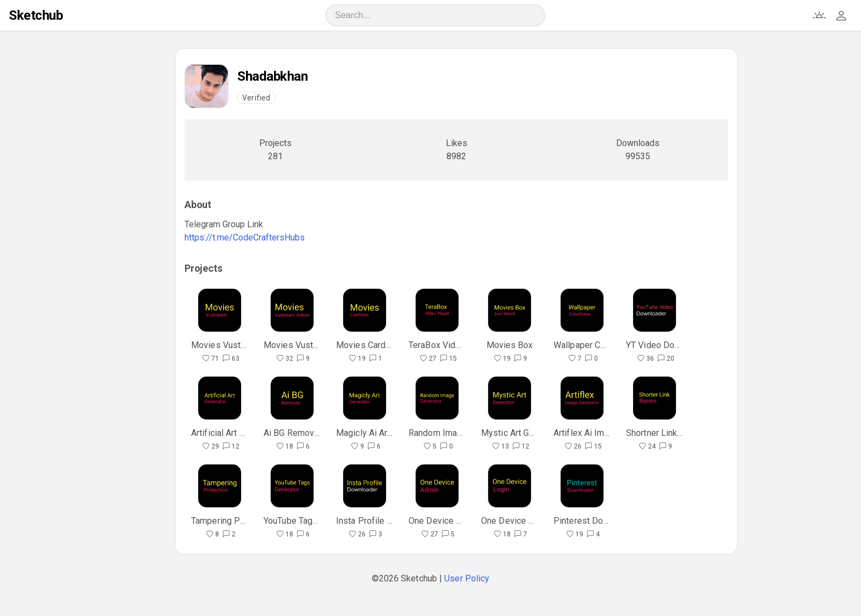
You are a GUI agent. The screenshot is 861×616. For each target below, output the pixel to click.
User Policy (467, 578)
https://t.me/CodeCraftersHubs (245, 237)
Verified (256, 98)
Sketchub (36, 15)
